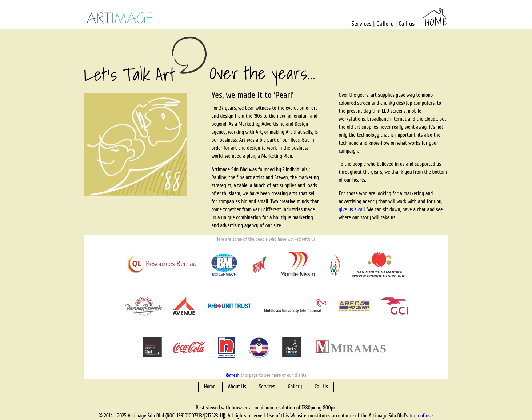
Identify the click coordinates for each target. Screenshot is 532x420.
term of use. (422, 416)
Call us (407, 24)
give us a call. (352, 210)
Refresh (233, 375)
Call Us (321, 387)
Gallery (385, 24)
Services (361, 24)
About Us (237, 387)
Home (210, 387)
